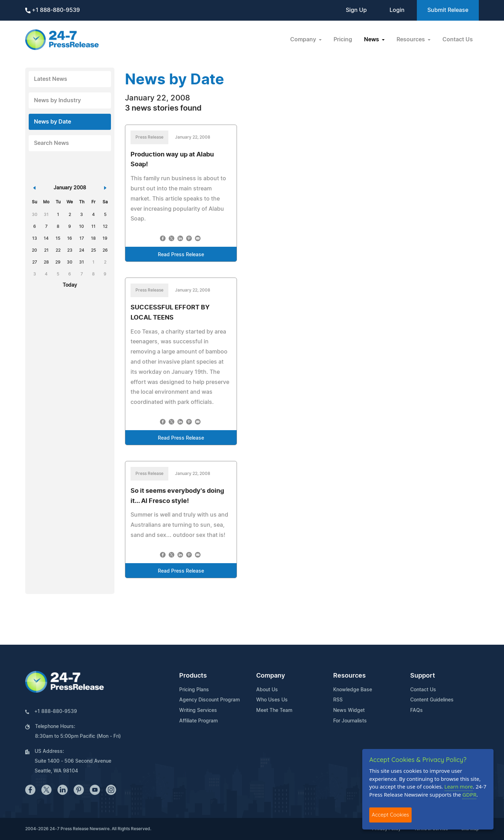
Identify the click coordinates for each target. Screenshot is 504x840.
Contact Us (458, 40)
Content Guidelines (432, 700)
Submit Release (448, 10)
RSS (338, 700)
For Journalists (350, 721)
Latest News (51, 79)
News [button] (372, 40)
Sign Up (356, 10)
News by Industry (57, 100)
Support (423, 676)
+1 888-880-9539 (52, 10)
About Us (267, 690)
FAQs (416, 710)
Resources (349, 676)
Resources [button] (411, 40)
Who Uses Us (272, 700)
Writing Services (198, 710)
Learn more (459, 786)
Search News (51, 143)
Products (193, 676)
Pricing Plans (194, 690)
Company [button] (304, 40)
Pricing (343, 40)
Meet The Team (274, 710)
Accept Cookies (390, 815)
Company (271, 676)
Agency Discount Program (209, 700)
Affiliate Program (198, 721)
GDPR (469, 794)
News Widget (349, 710)
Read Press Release (181, 255)
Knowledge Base (353, 690)
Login (397, 10)
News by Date (52, 122)
